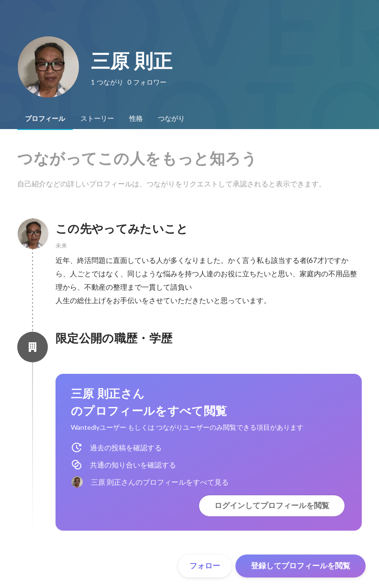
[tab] (45, 119)
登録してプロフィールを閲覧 (301, 566)
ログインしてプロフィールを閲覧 (272, 506)
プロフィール (45, 119)
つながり (171, 119)
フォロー (205, 566)
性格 (136, 119)
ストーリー (97, 119)
